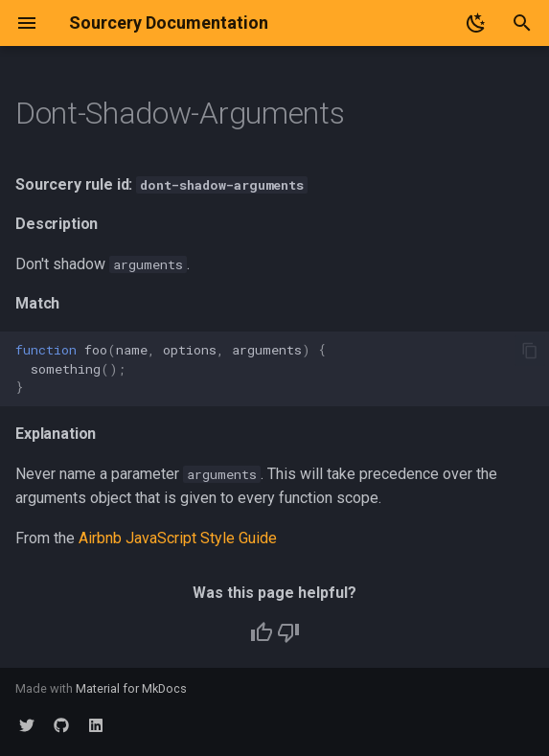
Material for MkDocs (131, 688)
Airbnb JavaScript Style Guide (178, 538)
